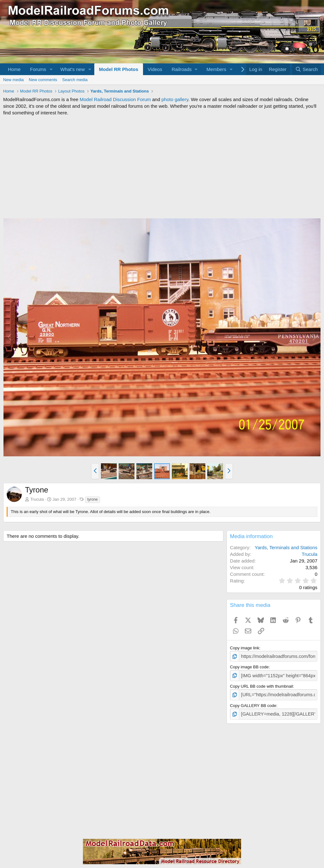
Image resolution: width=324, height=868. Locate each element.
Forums (38, 69)
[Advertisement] (162, 167)
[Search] (306, 69)
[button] (51, 69)
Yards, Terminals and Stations (286, 547)
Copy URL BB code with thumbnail (262, 685)
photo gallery (175, 99)
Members (217, 69)
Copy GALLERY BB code (253, 703)
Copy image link (245, 648)
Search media (75, 80)
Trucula (37, 499)
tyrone (93, 499)
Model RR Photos (119, 69)
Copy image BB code (249, 666)
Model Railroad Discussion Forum (115, 99)
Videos (155, 69)
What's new (73, 69)
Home (14, 69)
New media (13, 80)
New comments (43, 80)
